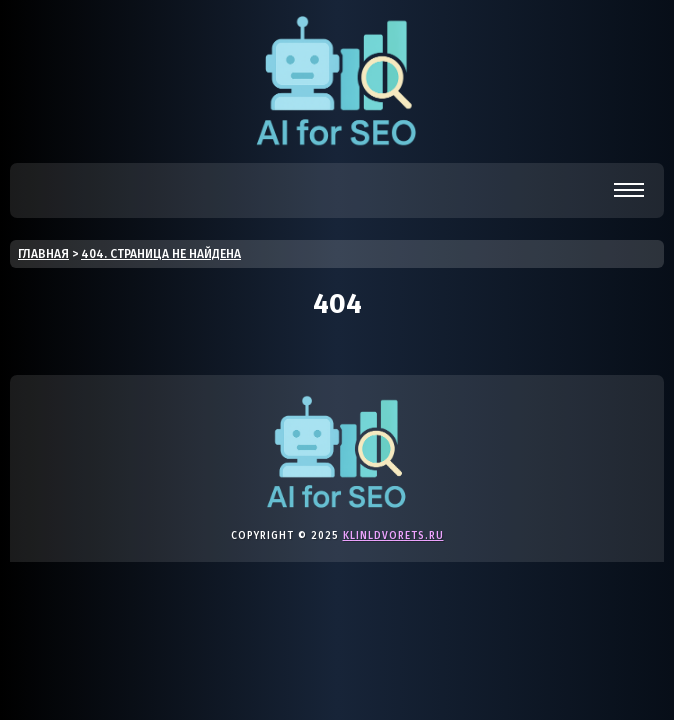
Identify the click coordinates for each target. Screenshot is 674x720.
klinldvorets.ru (393, 536)
